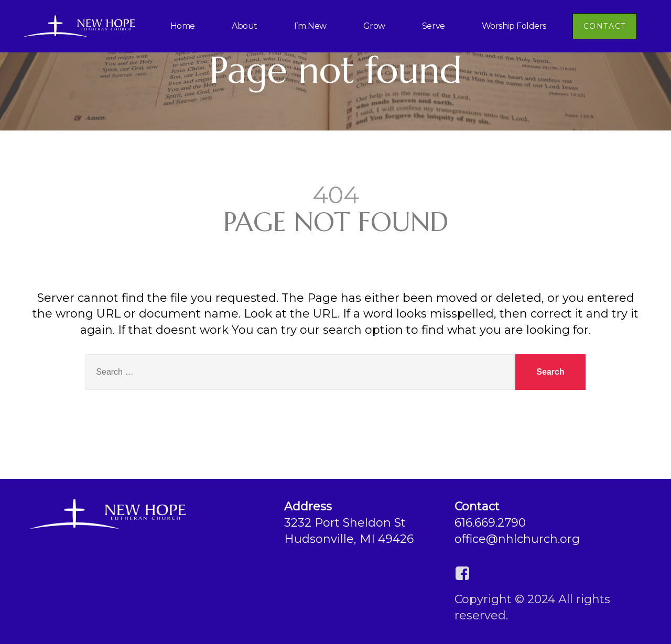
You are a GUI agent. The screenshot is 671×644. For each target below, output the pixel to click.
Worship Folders (514, 26)
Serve (434, 26)
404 (336, 195)
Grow (374, 26)
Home (183, 26)
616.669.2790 (490, 523)
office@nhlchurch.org (517, 539)
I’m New (310, 26)
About (245, 26)
